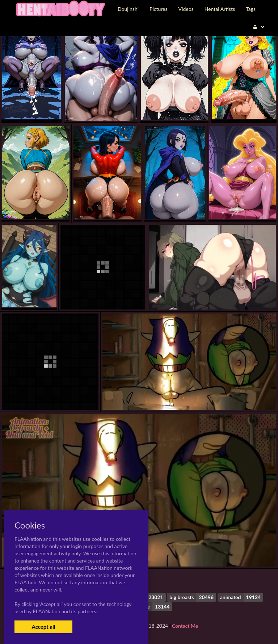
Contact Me (185, 626)
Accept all (43, 627)
